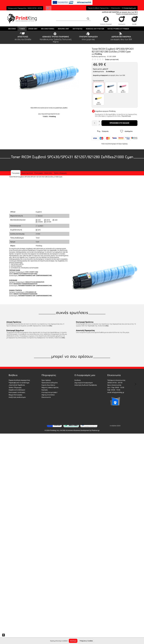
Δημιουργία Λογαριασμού (84, 383)
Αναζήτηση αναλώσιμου (17, 397)
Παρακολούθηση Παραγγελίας (98, 8)
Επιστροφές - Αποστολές (43, 173)
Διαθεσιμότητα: (98, 71)
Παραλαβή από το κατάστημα (19, 383)
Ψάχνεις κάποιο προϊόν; (50, 387)
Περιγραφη (16, 173)
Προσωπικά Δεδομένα (50, 383)
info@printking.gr (118, 392)
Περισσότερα (126, 116)
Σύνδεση (103, 24)
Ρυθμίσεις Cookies (86, 641)
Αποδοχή (73, 641)
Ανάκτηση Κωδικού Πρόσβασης (86, 385)
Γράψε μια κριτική (112, 59)
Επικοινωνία (115, 8)
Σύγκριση (103, 131)
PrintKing (52, 116)
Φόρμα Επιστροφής (16, 395)
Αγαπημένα (122, 24)
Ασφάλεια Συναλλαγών (17, 390)
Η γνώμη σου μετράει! (49, 392)
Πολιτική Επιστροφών (109, 144)
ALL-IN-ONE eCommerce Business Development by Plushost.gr (78, 430)
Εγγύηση (45, 390)
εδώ (51, 326)
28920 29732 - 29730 (35, 8)
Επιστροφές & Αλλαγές (17, 392)
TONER (45, 116)
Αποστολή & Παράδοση (17, 385)
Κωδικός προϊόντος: (99, 56)
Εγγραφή (109, 24)
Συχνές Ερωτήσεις (48, 385)
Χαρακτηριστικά (27, 173)
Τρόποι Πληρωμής (15, 387)
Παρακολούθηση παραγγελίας (19, 380)
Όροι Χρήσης (123, 144)
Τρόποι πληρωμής (60, 173)
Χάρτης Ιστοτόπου (48, 395)
